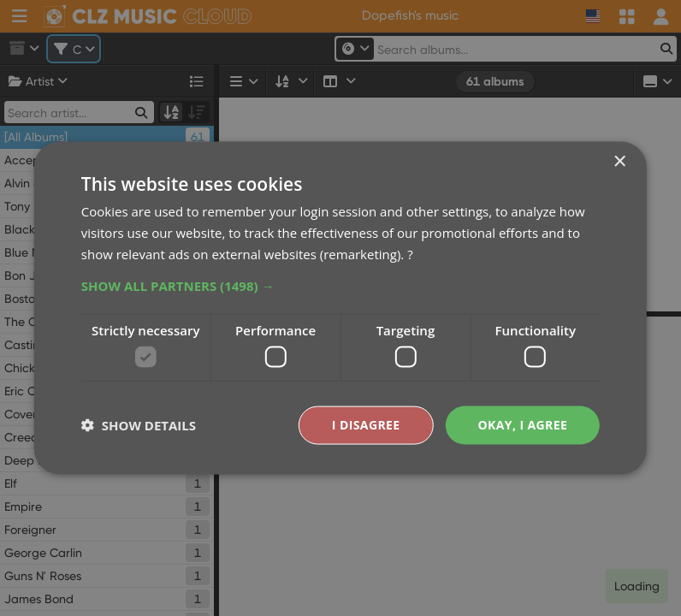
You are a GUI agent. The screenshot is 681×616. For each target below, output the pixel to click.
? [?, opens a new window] (410, 253)
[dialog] (340, 308)
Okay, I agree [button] (523, 425)
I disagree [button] (366, 425)
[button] (340, 285)
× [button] (619, 162)
